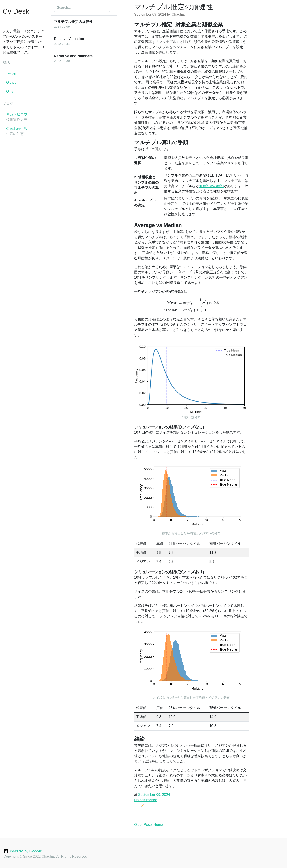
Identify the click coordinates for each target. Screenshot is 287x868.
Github (11, 82)
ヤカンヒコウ (17, 114)
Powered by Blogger (23, 851)
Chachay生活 (17, 129)
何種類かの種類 (211, 186)
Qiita (10, 91)
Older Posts (143, 825)
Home (158, 825)
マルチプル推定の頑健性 (173, 7)
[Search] (82, 8)
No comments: (145, 800)
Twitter (11, 73)
